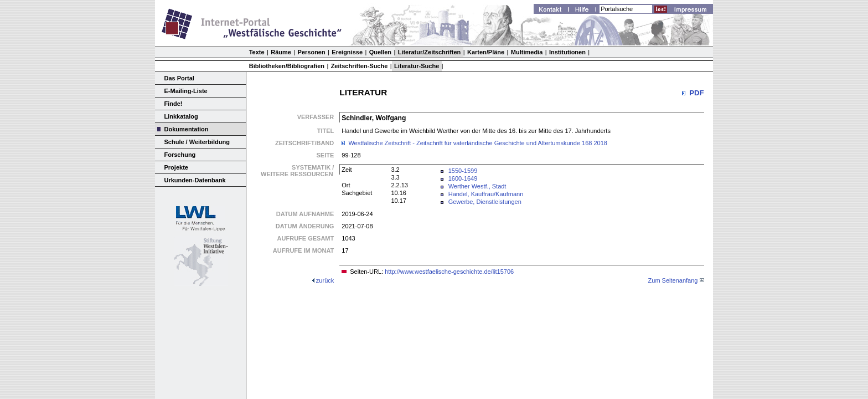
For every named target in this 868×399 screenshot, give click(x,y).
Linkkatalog (181, 116)
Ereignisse (347, 52)
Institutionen (567, 52)
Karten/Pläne (486, 52)
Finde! (174, 104)
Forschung (180, 155)
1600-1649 (463, 178)
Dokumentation (187, 129)
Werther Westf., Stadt (477, 186)
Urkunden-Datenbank (195, 180)
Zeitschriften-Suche (360, 66)
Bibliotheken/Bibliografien (287, 66)
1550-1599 (463, 171)
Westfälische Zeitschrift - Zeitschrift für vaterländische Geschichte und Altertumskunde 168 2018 (478, 143)
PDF (696, 93)
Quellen (380, 52)
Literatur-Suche (417, 66)
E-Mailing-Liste (186, 91)
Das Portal (179, 78)
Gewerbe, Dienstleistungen (485, 202)
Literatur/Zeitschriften (430, 52)
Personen (312, 52)
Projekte (176, 167)
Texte (257, 52)
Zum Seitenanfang (673, 280)
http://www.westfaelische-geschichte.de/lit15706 (449, 272)
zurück (325, 280)
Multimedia (527, 52)
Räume (281, 52)
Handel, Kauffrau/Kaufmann (486, 194)
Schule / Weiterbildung (197, 142)
